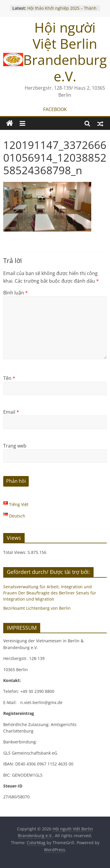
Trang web (15, 446)
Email (11, 412)
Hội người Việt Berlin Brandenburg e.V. (65, 52)
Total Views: (15, 552)
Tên (9, 378)
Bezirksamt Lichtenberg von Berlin (37, 608)
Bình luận (16, 293)
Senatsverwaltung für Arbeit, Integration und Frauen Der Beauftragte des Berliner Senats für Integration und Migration (50, 593)
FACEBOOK (55, 109)
